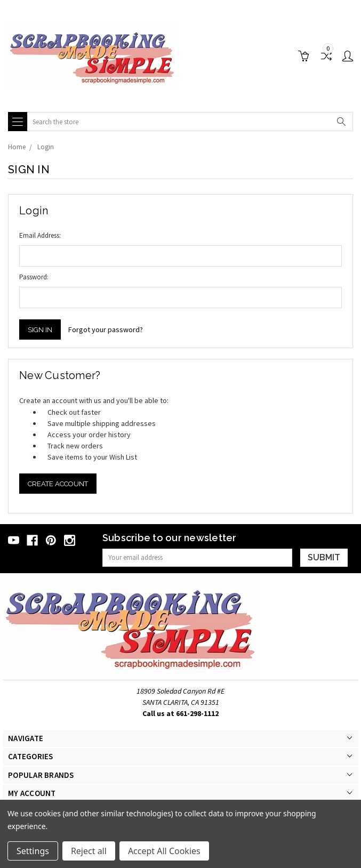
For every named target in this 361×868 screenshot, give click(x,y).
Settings (33, 851)
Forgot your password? (106, 329)
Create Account (58, 484)
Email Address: (40, 235)
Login (46, 147)
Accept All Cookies (164, 851)
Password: (34, 277)
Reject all (89, 851)
